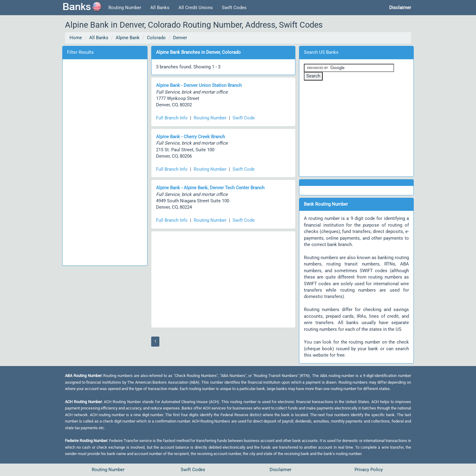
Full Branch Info (172, 118)
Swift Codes (234, 8)
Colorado (156, 38)
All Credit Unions (196, 8)
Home (76, 38)
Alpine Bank (128, 38)
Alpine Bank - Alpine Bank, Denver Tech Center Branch (210, 188)
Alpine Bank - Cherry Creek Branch (190, 137)
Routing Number (125, 8)
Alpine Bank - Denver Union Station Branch (199, 85)
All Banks (160, 8)
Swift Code (244, 118)
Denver (180, 38)
